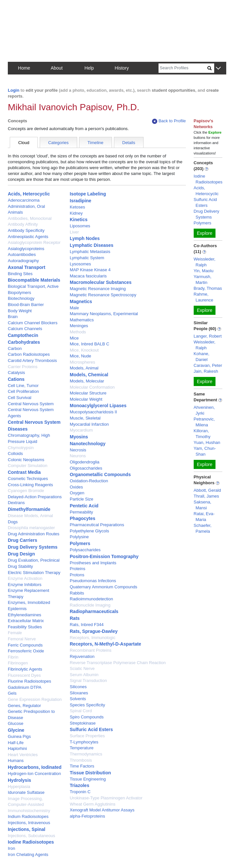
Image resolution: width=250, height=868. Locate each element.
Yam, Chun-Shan (205, 451)
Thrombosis (81, 760)
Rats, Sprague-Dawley (94, 631)
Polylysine (79, 537)
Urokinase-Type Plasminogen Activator (106, 798)
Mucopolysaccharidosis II (93, 412)
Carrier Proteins (23, 367)
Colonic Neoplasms (26, 460)
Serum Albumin (84, 675)
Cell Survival (20, 398)
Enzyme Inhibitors (25, 585)
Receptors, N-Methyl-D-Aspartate (105, 644)
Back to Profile (169, 121)
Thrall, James (206, 496)
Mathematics (82, 320)
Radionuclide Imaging (90, 605)
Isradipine (80, 201)
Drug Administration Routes (34, 534)
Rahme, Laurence (203, 297)
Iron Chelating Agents (28, 855)
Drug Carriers (22, 540)
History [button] (122, 68)
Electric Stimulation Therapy (34, 573)
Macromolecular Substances (101, 282)
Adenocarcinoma (24, 200)
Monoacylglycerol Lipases (98, 406)
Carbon (15, 348)
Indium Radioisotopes (28, 816)
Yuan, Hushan (207, 442)
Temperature (82, 748)
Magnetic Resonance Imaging (98, 289)
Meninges (79, 326)
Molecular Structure (88, 393)
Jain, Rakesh (206, 371)
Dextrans (16, 503)
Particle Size (81, 499)
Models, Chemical (89, 375)
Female (15, 633)
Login (14, 90)
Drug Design (21, 554)
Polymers (80, 543)
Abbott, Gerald (207, 490)
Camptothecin (23, 335)
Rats (75, 618)
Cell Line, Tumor (23, 386)
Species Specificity (87, 705)
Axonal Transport (27, 267)
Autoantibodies (22, 254)
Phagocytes (83, 518)
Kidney (76, 213)
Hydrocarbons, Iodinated (35, 767)
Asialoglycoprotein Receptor (34, 242)
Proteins (77, 569)
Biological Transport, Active (33, 286)
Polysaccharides (85, 550)
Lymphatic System (87, 258)
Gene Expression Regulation (35, 699)
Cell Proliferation (23, 391)
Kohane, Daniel (201, 357)
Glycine (16, 730)
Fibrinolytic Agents (25, 669)
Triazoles (79, 785)
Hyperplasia (19, 787)
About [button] (57, 68)
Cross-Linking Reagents (30, 485)
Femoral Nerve (22, 639)
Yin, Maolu (204, 271)
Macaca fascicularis (88, 276)
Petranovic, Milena (204, 422)
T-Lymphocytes (84, 742)
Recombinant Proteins (90, 650)
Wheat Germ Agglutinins (92, 804)
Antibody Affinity (23, 224)
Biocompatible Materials (34, 280)
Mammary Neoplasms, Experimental (104, 314)
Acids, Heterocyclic (29, 194)
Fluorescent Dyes (24, 675)
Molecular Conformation (92, 387)
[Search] (183, 68)
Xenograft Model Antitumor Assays (102, 810)
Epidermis (17, 609)
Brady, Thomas (208, 288)
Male (74, 308)
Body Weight (20, 311)
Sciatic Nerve (82, 668)
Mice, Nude (80, 356)
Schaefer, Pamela (203, 528)
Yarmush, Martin (203, 280)
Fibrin (13, 657)
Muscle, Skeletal (85, 418)
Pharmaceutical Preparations (97, 525)
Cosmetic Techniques (28, 479)
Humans (16, 761)
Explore (205, 233)
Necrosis (78, 450)
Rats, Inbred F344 (87, 625)
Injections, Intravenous (29, 823)
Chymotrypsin (21, 448)
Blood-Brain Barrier (26, 305)
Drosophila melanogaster (31, 528)
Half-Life (16, 743)
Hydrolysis (20, 780)
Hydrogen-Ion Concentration (34, 774)
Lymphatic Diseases (91, 245)
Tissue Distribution (90, 773)
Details (129, 143)
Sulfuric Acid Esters (91, 729)
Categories (58, 143)
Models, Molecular (87, 381)
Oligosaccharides (86, 468)
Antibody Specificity (26, 230)
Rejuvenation (82, 656)
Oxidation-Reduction (89, 481)
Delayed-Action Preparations (35, 497)
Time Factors (82, 766)
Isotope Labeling (88, 194)
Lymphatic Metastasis (90, 252)
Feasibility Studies (25, 627)
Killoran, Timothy (202, 434)
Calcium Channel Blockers (33, 323)
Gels (12, 693)
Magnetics (81, 301)
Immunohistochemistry (29, 811)
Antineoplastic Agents (28, 237)
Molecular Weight (86, 399)
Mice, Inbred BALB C (89, 344)
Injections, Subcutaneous (31, 836)
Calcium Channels (25, 329)
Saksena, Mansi (202, 505)
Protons (77, 575)
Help (89, 68)
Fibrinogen (18, 663)
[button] (218, 68)
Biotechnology (21, 298)
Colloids (15, 454)
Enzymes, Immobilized (29, 602)
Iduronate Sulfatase (26, 792)
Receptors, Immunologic (92, 638)
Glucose (16, 723)
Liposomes (80, 226)
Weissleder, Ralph (205, 262)
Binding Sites (20, 274)
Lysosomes (80, 264)
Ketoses (77, 207)
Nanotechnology (88, 444)
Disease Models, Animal (30, 516)
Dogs (13, 522)
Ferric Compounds (25, 645)
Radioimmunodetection (91, 599)
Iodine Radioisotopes (31, 842)
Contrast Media (24, 472)
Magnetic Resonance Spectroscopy (103, 295)
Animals (15, 212)
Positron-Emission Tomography (104, 556)
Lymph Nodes (85, 238)
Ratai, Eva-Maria (204, 517)
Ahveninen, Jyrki (204, 410)
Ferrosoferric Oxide (26, 651)
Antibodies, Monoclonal (30, 218)
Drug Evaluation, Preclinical (34, 560)
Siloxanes (79, 693)
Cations (16, 379)
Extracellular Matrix (26, 621)
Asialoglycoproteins (26, 249)
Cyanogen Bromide (26, 491)
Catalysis (16, 373)
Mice (74, 338)
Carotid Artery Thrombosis (32, 361)
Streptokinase (83, 723)
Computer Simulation (28, 466)
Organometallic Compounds (100, 474)
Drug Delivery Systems (33, 547)
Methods (78, 332)
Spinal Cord (81, 711)
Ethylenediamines (25, 615)
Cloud (24, 143)
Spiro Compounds (87, 717)
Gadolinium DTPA (25, 687)
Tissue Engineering (88, 779)
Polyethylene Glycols (89, 531)
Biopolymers (20, 293)
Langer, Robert (208, 336)
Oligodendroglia (84, 462)
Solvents (78, 699)
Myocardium (81, 430)
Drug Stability (20, 566)
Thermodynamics (86, 754)
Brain (13, 317)
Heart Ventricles (23, 755)
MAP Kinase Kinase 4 (90, 270)
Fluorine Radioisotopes (29, 681)
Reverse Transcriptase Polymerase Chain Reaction (118, 663)
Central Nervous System (31, 404)
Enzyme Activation (25, 578)
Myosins (79, 437)
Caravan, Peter (208, 365)
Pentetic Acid (84, 506)
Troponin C (80, 792)
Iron (11, 848)
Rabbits (77, 593)
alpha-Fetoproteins (87, 816)
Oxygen (77, 493)
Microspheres (82, 362)
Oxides (76, 487)
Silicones (78, 687)
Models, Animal (84, 368)
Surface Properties (87, 736)
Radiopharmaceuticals (94, 611)
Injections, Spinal (27, 829)
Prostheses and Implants (93, 563)
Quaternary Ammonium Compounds (103, 587)
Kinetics (78, 220)
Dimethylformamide (29, 509)
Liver (74, 232)
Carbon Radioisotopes (29, 354)
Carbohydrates (24, 342)
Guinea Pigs (19, 736)
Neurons (78, 456)
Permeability (81, 512)
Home (24, 68)
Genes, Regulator (24, 706)
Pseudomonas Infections (93, 581)
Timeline (96, 143)
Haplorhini (17, 748)
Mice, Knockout (84, 350)
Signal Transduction (88, 681)
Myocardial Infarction (89, 424)
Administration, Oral (26, 206)
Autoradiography (23, 261)
